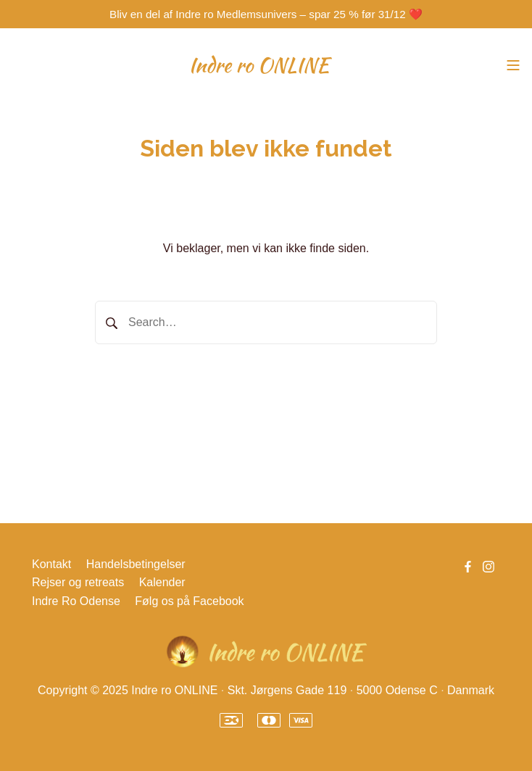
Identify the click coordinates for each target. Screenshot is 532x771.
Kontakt (51, 564)
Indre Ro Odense (76, 601)
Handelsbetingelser (136, 564)
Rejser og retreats (78, 582)
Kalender (162, 582)
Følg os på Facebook (189, 601)
